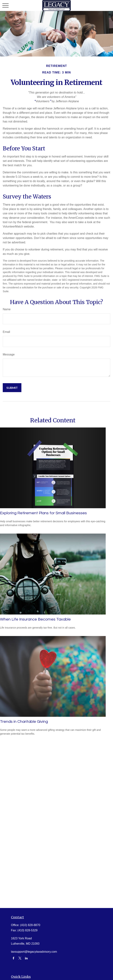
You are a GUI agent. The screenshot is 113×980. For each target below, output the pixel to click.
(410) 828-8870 (30, 925)
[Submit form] (12, 388)
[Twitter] (20, 958)
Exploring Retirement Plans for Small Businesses (43, 513)
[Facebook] (13, 958)
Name (7, 309)
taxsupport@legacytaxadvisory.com (34, 952)
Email (6, 332)
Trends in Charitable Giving (24, 722)
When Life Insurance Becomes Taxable (35, 619)
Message (9, 354)
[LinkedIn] (26, 958)
